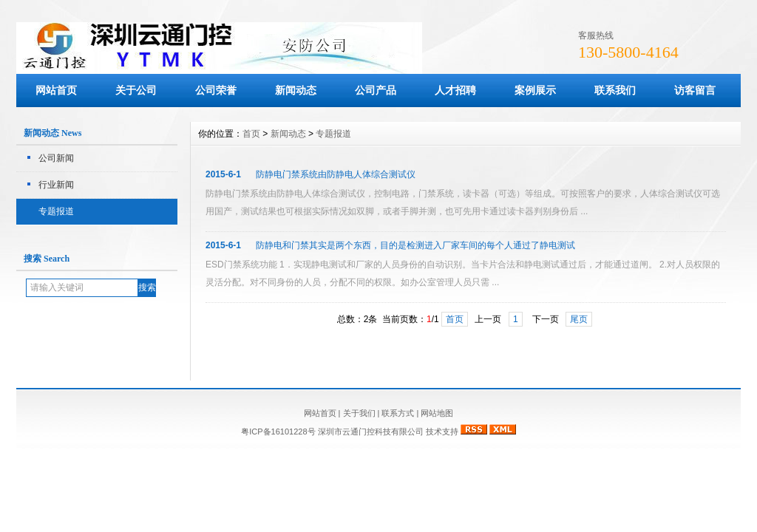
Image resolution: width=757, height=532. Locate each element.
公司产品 (376, 90)
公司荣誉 (216, 90)
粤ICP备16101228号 (279, 432)
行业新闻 (56, 185)
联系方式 (398, 413)
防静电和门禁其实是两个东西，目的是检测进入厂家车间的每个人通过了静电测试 (415, 245)
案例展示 (535, 90)
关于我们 (359, 413)
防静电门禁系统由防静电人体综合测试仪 (336, 174)
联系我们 (615, 90)
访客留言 (695, 90)
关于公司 (136, 90)
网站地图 (437, 413)
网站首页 (56, 90)
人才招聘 (455, 90)
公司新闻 (56, 158)
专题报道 (56, 211)
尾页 (579, 319)
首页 (251, 134)
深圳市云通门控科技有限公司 (371, 432)
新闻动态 (296, 90)
